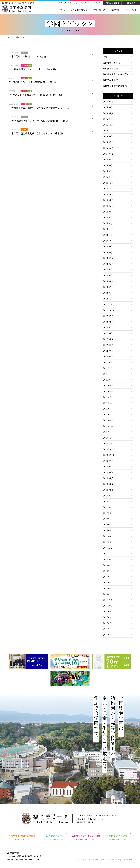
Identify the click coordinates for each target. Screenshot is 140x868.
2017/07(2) (108, 623)
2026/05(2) (108, 107)
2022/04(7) (108, 345)
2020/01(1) (108, 496)
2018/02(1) (108, 594)
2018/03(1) (108, 588)
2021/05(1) (108, 409)
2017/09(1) (108, 611)
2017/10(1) (108, 606)
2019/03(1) (108, 542)
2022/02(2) (108, 356)
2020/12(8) (108, 438)
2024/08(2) (108, 200)
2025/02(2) (108, 171)
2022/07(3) (108, 327)
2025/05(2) (108, 154)
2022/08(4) (108, 322)
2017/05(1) (108, 629)
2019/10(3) (108, 507)
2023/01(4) (108, 293)
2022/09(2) (108, 316)
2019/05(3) (108, 530)
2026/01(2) (108, 119)
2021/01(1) (108, 432)
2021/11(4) (108, 374)
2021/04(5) (108, 414)
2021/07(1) (108, 397)
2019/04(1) (108, 536)
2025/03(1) (108, 165)
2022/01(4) (108, 362)
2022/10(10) (109, 310)
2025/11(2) (108, 130)
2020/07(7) (108, 461)
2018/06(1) (108, 577)
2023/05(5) (108, 270)
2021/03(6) (108, 420)
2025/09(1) (108, 136)
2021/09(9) (108, 385)
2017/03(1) (108, 635)
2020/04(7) (108, 478)
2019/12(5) (108, 501)
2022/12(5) (108, 299)
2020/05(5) (108, 472)
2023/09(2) (108, 246)
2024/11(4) (108, 188)
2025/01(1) (108, 177)
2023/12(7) (108, 229)
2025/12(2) (108, 125)
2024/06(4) (108, 206)
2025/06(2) (108, 148)
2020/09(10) (109, 455)
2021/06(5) (108, 403)
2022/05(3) (108, 339)
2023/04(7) (108, 275)
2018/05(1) (108, 582)
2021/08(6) (108, 391)
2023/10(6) (108, 241)
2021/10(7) (108, 380)
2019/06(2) (108, 524)
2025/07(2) (108, 142)
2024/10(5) (108, 194)
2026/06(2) (108, 102)
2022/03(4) (108, 351)
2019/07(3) (108, 519)
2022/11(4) (108, 304)
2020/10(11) (109, 449)
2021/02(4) (108, 426)
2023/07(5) (108, 258)
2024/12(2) (108, 183)
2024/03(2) (108, 217)
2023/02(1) (108, 287)
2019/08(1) (108, 513)
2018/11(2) (108, 554)
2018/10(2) (108, 559)
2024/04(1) (108, 212)
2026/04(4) (108, 113)
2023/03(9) (108, 281)
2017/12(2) (108, 600)
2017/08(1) (108, 617)
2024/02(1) (108, 223)
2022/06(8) (108, 333)
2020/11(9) (108, 443)
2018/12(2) (108, 548)
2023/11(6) (108, 235)
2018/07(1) (108, 571)
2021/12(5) (108, 368)
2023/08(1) (108, 252)
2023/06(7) (108, 264)
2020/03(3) (108, 484)
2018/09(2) (108, 565)
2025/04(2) (108, 159)
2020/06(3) (108, 467)
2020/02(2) (108, 490)
